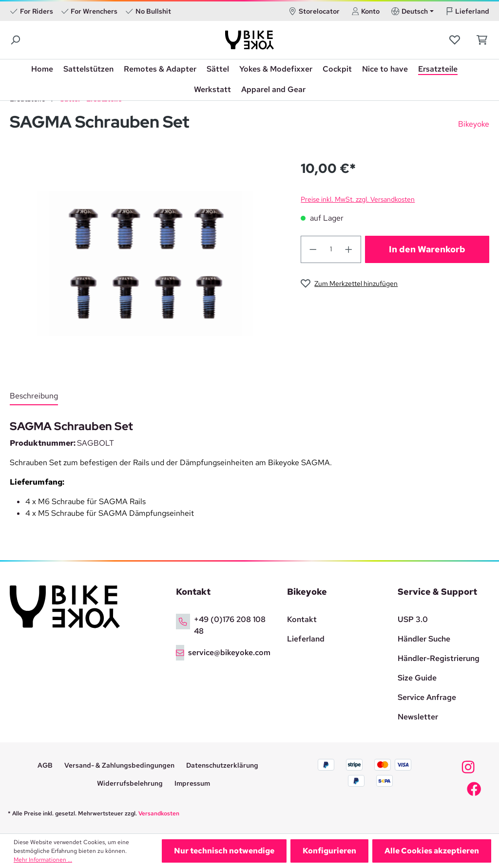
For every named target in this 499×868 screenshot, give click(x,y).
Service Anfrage (427, 697)
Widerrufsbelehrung (130, 783)
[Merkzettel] (456, 40)
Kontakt (302, 619)
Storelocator (314, 11)
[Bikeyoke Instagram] (468, 770)
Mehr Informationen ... (43, 860)
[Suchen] (16, 40)
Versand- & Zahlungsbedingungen (119, 765)
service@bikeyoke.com (229, 652)
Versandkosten (159, 813)
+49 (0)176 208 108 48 (230, 625)
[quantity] (331, 249)
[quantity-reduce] (313, 249)
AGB (45, 765)
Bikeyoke (474, 124)
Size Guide (417, 678)
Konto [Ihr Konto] (366, 11)
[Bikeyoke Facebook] (474, 791)
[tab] (34, 396)
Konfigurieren (329, 851)
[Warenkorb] (479, 40)
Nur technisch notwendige (224, 851)
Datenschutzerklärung (222, 765)
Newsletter (418, 717)
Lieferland (468, 11)
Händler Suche (424, 639)
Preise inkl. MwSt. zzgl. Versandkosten (358, 199)
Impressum (192, 783)
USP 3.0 (413, 619)
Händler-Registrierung (439, 658)
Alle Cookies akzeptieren (432, 851)
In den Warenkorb (427, 249)
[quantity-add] (349, 249)
